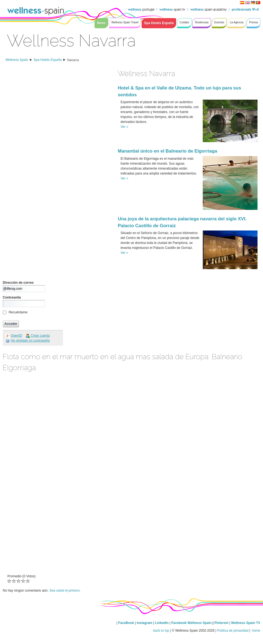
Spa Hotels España (48, 60)
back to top (161, 631)
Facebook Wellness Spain (191, 623)
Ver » (124, 127)
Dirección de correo (18, 283)
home (256, 631)
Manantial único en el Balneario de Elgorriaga (168, 151)
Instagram (145, 623)
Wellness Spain (17, 60)
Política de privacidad (233, 631)
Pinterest (222, 623)
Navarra (73, 60)
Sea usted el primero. (65, 590)
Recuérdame (18, 312)
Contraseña (12, 297)
